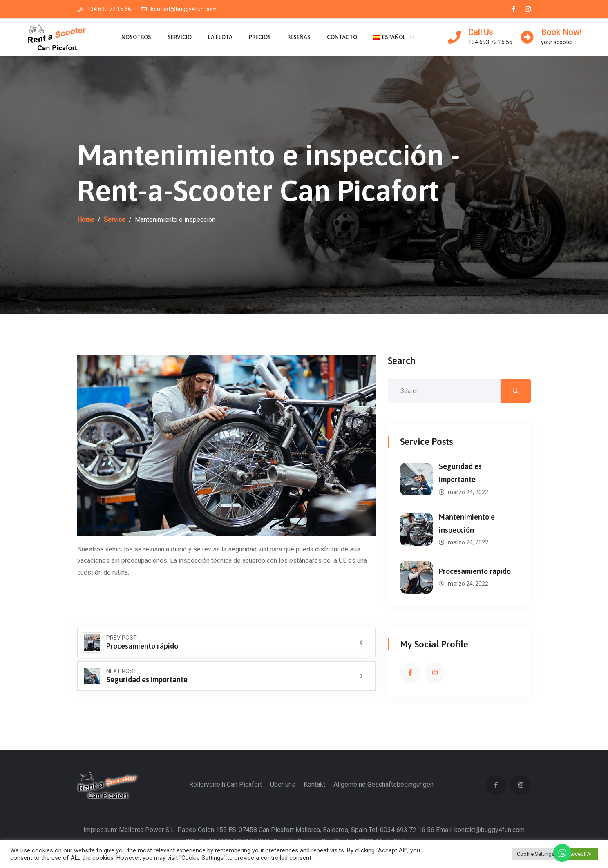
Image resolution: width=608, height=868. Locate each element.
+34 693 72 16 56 (104, 9)
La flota (220, 37)
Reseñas (299, 37)
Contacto (342, 37)
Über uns (283, 784)
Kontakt (314, 784)
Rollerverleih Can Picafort (226, 784)
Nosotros (136, 37)
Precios (260, 37)
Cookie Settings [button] (536, 854)
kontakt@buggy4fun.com (179, 9)
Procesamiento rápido (475, 571)
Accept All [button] (581, 854)
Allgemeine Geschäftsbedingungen (383, 784)
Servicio (180, 37)
